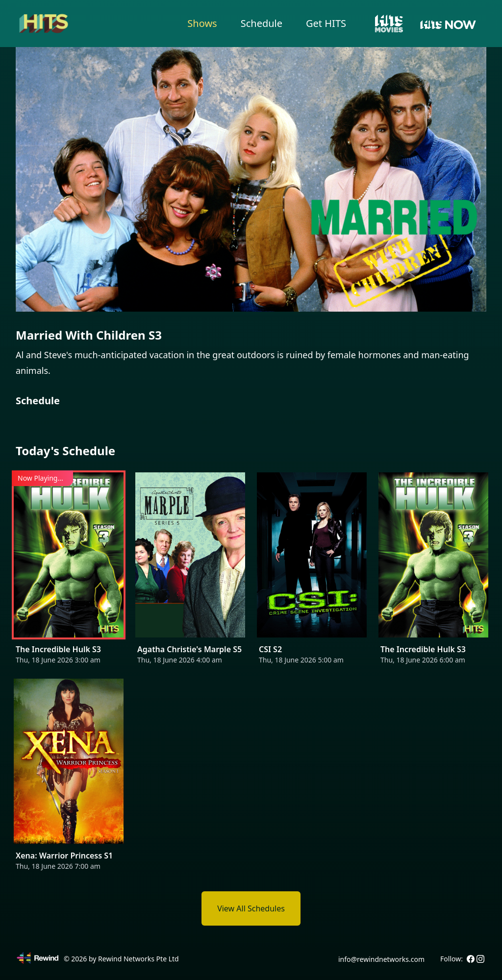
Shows (202, 23)
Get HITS (326, 23)
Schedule (262, 23)
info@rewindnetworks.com (381, 959)
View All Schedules (251, 908)
